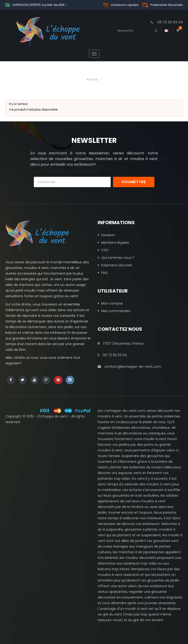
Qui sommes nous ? (118, 258)
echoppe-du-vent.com (125, 411)
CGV (105, 250)
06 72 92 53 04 (112, 355)
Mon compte (112, 303)
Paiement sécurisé (117, 265)
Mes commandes (116, 311)
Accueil (92, 79)
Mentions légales (115, 243)
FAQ (105, 273)
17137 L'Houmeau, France (121, 343)
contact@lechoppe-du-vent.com (129, 367)
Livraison (108, 235)
